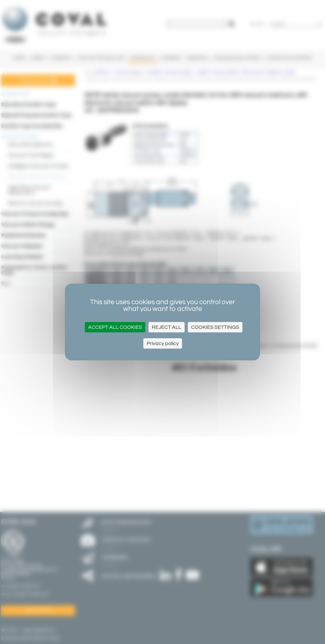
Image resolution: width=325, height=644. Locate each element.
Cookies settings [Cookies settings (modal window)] (215, 327)
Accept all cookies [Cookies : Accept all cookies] (115, 327)
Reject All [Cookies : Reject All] (167, 327)
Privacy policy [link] (163, 343)
